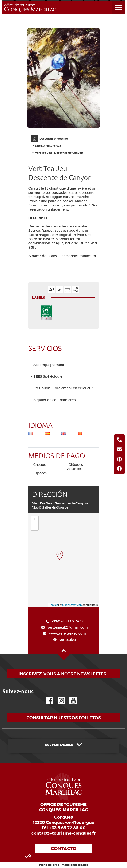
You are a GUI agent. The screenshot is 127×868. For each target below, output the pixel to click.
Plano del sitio (49, 865)
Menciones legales (75, 865)
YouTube (70, 697)
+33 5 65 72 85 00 (68, 828)
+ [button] (35, 520)
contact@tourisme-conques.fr (64, 833)
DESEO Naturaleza (48, 146)
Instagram (58, 697)
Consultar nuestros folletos (64, 718)
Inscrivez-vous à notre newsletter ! (63, 674)
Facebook (46, 697)
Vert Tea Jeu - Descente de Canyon (59, 153)
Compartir (76, 290)
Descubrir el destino (54, 139)
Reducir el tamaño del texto (60, 290)
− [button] (35, 527)
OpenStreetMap (72, 605)
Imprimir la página (68, 290)
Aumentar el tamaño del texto (52, 290)
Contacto (64, 849)
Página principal (32, 135)
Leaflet (53, 605)
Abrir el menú (113, 1)
